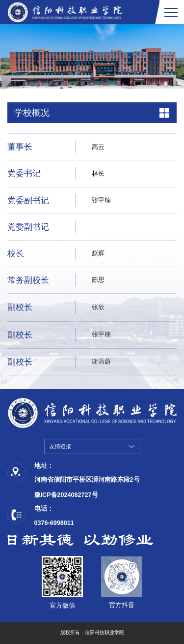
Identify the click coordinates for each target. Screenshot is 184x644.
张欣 (98, 307)
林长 (98, 174)
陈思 (98, 280)
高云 (98, 147)
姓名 (98, 227)
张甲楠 (101, 200)
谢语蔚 (101, 362)
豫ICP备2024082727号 (66, 495)
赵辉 (98, 253)
